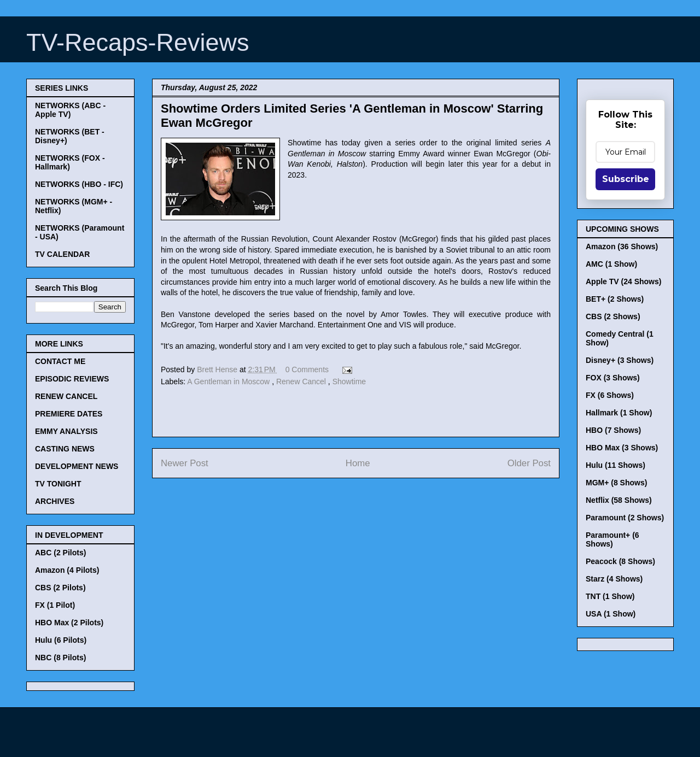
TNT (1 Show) (610, 596)
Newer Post (185, 463)
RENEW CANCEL (66, 396)
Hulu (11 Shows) (616, 465)
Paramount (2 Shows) (625, 518)
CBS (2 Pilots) (60, 588)
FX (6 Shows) (610, 395)
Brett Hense (218, 369)
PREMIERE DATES (69, 414)
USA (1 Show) (611, 614)
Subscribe (626, 179)
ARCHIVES (55, 501)
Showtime (349, 382)
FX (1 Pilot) (55, 605)
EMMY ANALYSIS (66, 431)
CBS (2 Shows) (613, 316)
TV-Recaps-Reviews (138, 42)
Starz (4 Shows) (614, 579)
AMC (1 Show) (611, 264)
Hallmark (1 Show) (619, 413)
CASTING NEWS (65, 449)
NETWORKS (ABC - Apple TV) (70, 110)
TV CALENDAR (62, 254)
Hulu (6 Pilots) (61, 640)
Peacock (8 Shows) (620, 561)
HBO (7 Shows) (613, 430)
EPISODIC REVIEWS (72, 379)
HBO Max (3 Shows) (622, 448)
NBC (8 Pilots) (60, 658)
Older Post (529, 463)
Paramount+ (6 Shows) (612, 539)
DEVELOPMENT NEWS (77, 466)
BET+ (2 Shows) (615, 299)
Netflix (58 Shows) (619, 500)
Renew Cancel (302, 382)
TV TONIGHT (58, 484)
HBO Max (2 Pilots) (69, 623)
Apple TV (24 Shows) (623, 281)
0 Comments (307, 369)
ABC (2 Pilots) (60, 553)
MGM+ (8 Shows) (616, 483)
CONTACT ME (60, 361)
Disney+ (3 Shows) (620, 360)
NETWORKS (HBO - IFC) (79, 184)
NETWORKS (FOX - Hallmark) (70, 162)
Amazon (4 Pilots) (67, 570)
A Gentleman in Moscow (229, 382)
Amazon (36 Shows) (622, 247)
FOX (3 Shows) (613, 378)
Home (358, 463)
